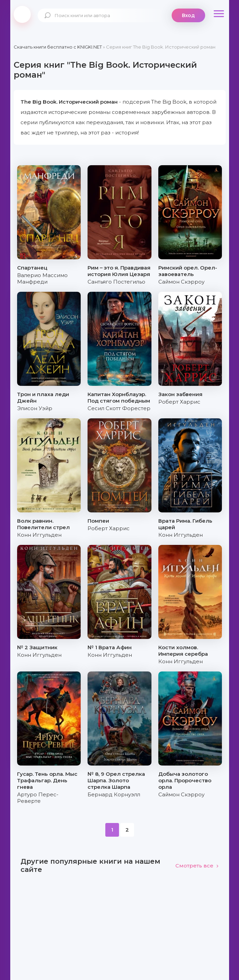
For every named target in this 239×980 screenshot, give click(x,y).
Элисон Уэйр (35, 408)
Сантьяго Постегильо (116, 282)
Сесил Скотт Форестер (119, 408)
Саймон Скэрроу (181, 282)
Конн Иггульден (39, 535)
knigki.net (22, 14)
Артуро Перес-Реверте (38, 798)
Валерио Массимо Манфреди (42, 278)
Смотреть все (197, 866)
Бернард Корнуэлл (114, 794)
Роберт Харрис (179, 402)
